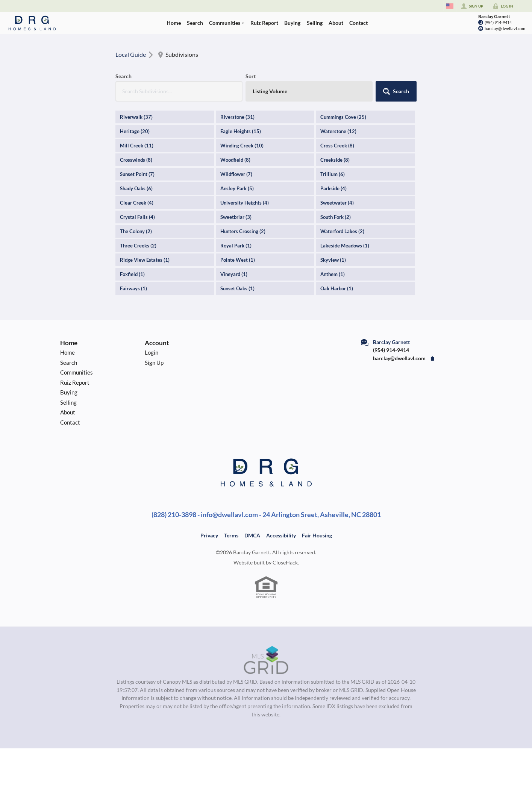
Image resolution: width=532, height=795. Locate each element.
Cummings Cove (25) (343, 117)
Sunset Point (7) (137, 174)
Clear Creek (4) (137, 203)
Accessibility (281, 535)
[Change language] (450, 6)
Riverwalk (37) (136, 117)
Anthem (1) (333, 274)
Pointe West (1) (238, 260)
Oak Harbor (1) (337, 288)
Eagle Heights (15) (241, 131)
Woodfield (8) (235, 160)
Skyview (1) (333, 260)
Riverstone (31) (237, 117)
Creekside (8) (335, 160)
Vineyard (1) (234, 274)
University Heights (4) (245, 203)
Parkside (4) (333, 188)
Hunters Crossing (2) (243, 231)
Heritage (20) (135, 131)
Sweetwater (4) (337, 203)
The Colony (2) (136, 231)
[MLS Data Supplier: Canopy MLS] (266, 660)
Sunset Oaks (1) (237, 288)
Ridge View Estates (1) (145, 260)
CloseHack (285, 562)
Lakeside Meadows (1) (345, 246)
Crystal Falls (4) (137, 217)
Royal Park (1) (236, 246)
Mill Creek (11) (137, 146)
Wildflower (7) (236, 174)
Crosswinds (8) (136, 160)
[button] (396, 91)
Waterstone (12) (338, 131)
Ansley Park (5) (237, 188)
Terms (231, 535)
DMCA (252, 535)
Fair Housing (317, 535)
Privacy (209, 535)
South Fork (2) (336, 217)
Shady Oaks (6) (136, 188)
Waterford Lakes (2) (342, 231)
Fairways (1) (133, 288)
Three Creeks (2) (138, 246)
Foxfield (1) (132, 274)
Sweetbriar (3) (236, 217)
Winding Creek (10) (242, 146)
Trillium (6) (333, 174)
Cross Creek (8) (337, 146)
